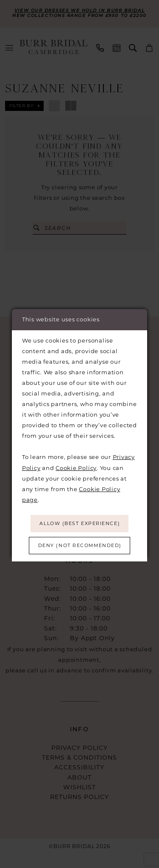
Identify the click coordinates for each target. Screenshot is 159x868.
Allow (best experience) (80, 523)
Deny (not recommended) (80, 547)
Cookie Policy (76, 465)
